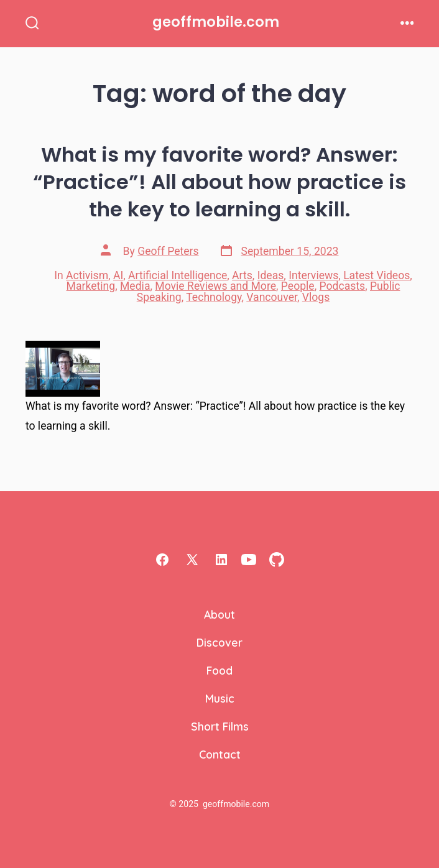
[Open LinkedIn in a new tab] (221, 560)
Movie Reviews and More (215, 286)
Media (135, 286)
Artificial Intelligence (178, 275)
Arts (242, 275)
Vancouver (272, 297)
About (220, 614)
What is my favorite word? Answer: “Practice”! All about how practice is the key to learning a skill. (220, 182)
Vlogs (316, 297)
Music (220, 698)
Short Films (220, 726)
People (298, 286)
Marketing (91, 286)
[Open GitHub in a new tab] (277, 560)
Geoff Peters (168, 251)
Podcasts (343, 286)
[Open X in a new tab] (192, 560)
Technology (214, 297)
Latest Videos (377, 275)
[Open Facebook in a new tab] (162, 560)
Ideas (271, 275)
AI (118, 275)
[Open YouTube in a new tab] (249, 560)
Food (220, 670)
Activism (87, 275)
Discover (220, 642)
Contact (220, 754)
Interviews (313, 275)
